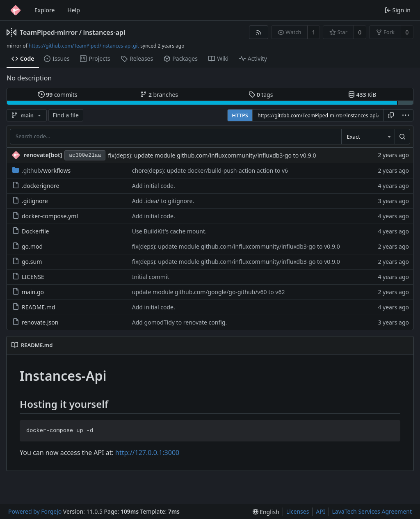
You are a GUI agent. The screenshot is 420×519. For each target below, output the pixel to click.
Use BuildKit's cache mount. (169, 231)
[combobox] (368, 137)
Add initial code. (154, 186)
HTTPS (240, 115)
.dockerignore (36, 186)
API (320, 511)
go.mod (27, 246)
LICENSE (28, 277)
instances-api (104, 32)
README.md (34, 307)
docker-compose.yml (45, 216)
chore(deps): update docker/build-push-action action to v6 (210, 170)
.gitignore (30, 201)
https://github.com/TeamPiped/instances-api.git (84, 46)
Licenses (298, 511)
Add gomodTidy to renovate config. (179, 322)
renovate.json (35, 322)
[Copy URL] (391, 115)
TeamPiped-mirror (49, 32)
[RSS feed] (259, 32)
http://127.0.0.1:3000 (147, 453)
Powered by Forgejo (35, 511)
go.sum (27, 262)
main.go (28, 292)
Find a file (66, 115)
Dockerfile (31, 231)
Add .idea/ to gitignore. (163, 201)
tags (261, 95)
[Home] (16, 10)
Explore (45, 10)
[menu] (406, 115)
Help (74, 10)
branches (159, 95)
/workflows (41, 170)
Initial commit (151, 277)
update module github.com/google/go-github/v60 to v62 (209, 292)
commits (58, 95)
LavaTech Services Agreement (372, 511)
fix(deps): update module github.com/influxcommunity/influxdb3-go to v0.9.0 (212, 155)
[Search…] (402, 137)
